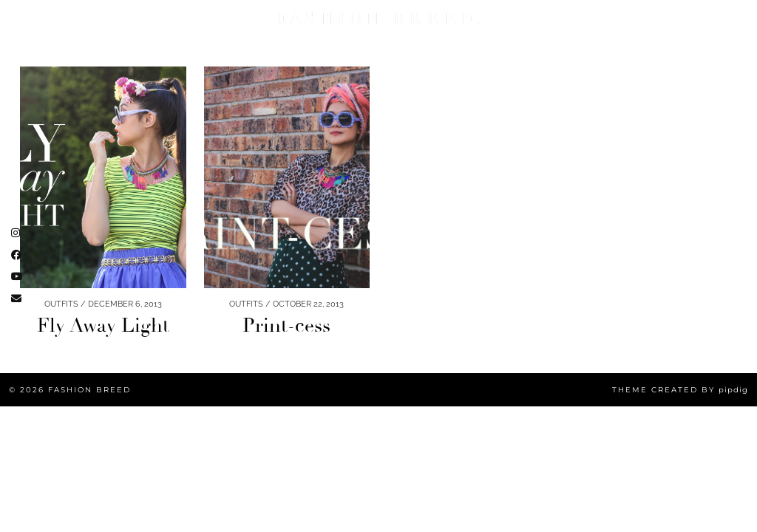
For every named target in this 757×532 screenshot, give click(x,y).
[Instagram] (660, 33)
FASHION (38, 19)
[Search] (729, 33)
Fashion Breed (89, 390)
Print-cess (286, 326)
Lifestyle (155, 19)
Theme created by (680, 390)
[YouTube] (677, 33)
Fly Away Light (103, 326)
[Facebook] (695, 33)
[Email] (712, 33)
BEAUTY (94, 19)
